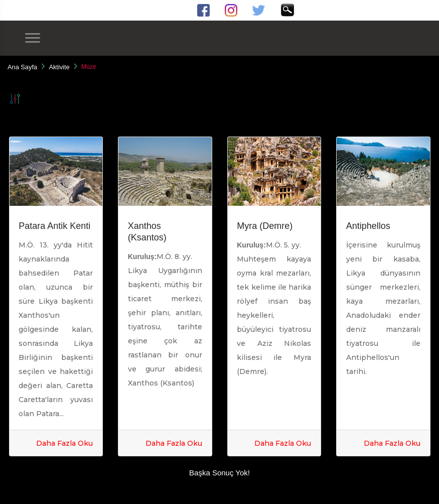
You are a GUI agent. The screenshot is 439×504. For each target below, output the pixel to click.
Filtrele (15, 99)
